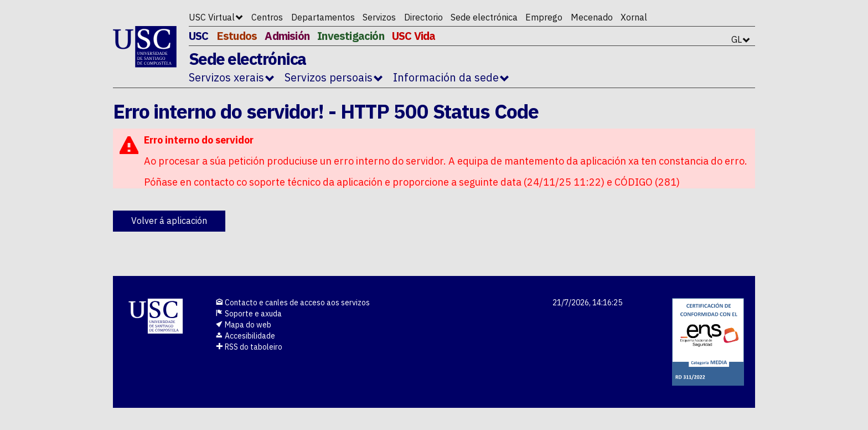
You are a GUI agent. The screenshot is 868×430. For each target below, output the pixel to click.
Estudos (237, 36)
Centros (267, 17)
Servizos (379, 17)
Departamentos (323, 17)
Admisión (287, 36)
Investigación (351, 36)
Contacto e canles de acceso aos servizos (293, 303)
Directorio (423, 17)
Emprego (544, 17)
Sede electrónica (484, 17)
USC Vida (414, 36)
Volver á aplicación (169, 221)
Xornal (634, 17)
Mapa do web (243, 325)
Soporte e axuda (249, 314)
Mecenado (592, 17)
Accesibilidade (245, 336)
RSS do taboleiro (249, 347)
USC (199, 36)
